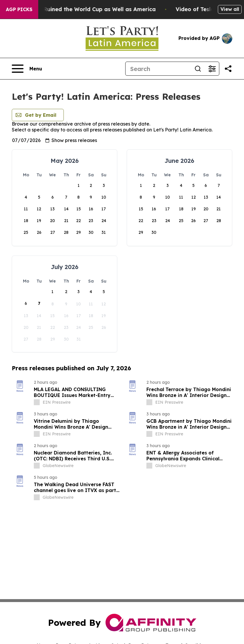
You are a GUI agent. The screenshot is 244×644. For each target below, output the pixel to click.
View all (230, 9)
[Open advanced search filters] (212, 69)
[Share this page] (228, 69)
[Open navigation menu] (27, 69)
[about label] (37, 402)
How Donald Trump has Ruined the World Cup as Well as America (91, 9)
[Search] (158, 69)
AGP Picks (19, 9)
